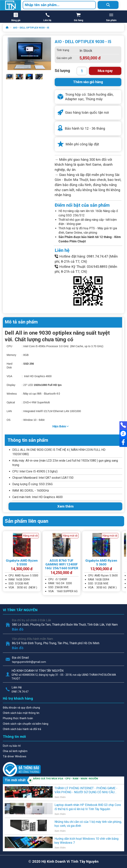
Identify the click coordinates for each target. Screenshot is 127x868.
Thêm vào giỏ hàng (88, 82)
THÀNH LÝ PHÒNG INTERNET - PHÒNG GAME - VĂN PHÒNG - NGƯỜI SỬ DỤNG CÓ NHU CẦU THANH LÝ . (86, 790)
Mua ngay (105, 71)
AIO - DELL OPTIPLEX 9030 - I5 (31, 28)
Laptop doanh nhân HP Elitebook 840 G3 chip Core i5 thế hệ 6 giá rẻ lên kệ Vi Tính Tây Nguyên (88, 807)
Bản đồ (18, 629)
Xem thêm (65, 506)
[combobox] (59, 5)
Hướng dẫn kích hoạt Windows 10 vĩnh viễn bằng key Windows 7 (86, 841)
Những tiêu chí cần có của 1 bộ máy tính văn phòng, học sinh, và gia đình (88, 824)
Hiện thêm (61, 426)
